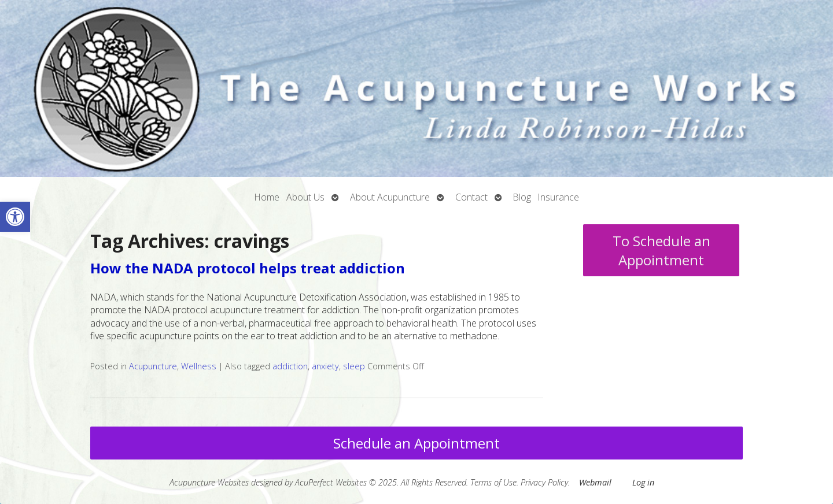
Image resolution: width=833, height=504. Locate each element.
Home (267, 197)
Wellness (199, 366)
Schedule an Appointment (417, 443)
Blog (522, 197)
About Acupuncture (390, 197)
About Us (305, 197)
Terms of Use (493, 482)
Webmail (595, 482)
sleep (354, 366)
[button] (15, 217)
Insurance (559, 197)
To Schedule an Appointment (661, 250)
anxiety (325, 366)
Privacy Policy (544, 482)
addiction (290, 366)
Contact (471, 197)
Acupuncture (153, 366)
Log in (643, 482)
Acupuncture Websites (209, 482)
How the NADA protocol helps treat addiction (248, 268)
